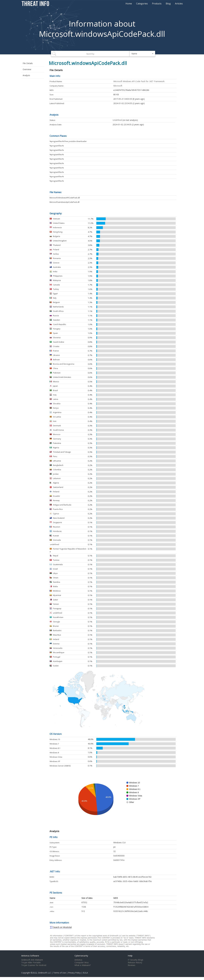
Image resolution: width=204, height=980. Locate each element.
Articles (179, 4)
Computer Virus (82, 963)
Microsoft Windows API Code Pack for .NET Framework (139, 81)
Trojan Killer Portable (31, 963)
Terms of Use (60, 973)
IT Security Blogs (136, 960)
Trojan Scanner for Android (34, 965)
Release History (135, 963)
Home (129, 4)
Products (157, 4)
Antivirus (78, 960)
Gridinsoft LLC (44, 973)
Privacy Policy (74, 973)
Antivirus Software (30, 956)
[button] (142, 54)
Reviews (132, 965)
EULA (85, 973)
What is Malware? (83, 965)
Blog (168, 4)
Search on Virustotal (62, 927)
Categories (142, 4)
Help (130, 956)
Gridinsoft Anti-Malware (32, 960)
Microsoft (118, 86)
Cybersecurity (81, 956)
